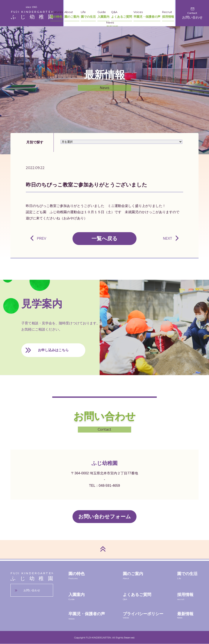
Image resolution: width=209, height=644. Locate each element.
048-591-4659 (109, 486)
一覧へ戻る (104, 238)
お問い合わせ (32, 590)
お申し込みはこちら (53, 350)
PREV (42, 238)
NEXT (168, 238)
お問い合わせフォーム (105, 517)
